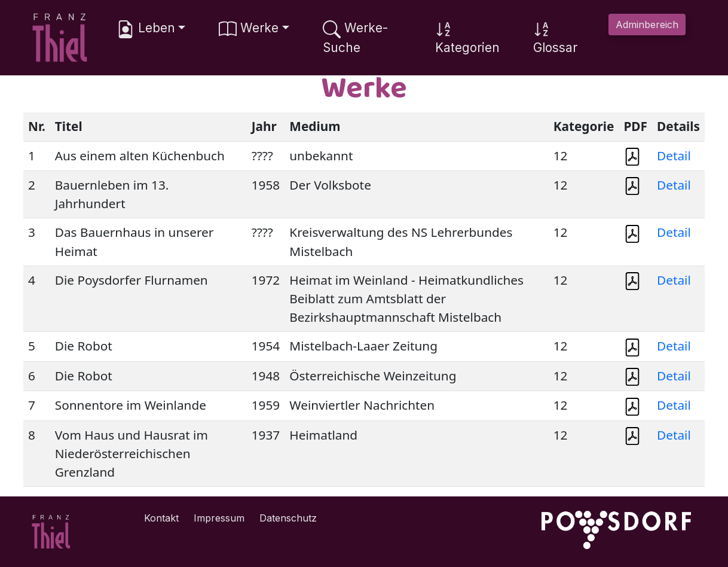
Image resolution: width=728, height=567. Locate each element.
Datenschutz (288, 518)
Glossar (555, 38)
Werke (249, 29)
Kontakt (161, 518)
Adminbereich (647, 25)
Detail (674, 156)
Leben (146, 29)
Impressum (219, 518)
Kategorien (467, 38)
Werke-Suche (355, 38)
